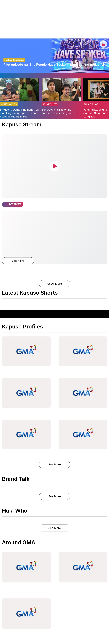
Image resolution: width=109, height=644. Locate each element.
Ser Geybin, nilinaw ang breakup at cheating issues (59, 111)
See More (18, 261)
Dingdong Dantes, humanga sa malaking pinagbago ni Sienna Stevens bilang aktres (19, 113)
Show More (55, 284)
